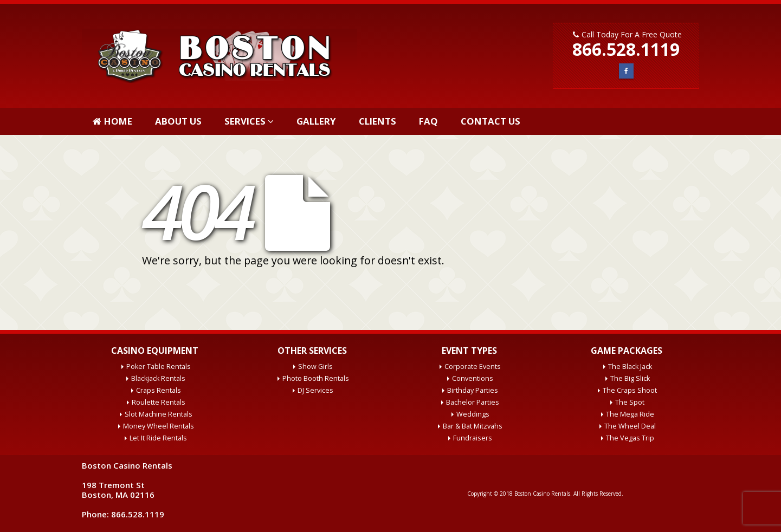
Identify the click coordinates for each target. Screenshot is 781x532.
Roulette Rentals (159, 402)
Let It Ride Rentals (158, 438)
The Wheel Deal (630, 426)
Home (112, 121)
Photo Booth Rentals (316, 378)
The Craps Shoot (630, 390)
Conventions (473, 378)
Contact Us (490, 121)
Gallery (316, 121)
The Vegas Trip (630, 438)
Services (245, 121)
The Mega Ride (630, 414)
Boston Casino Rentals (542, 494)
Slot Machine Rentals (159, 414)
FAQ (428, 121)
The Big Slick (630, 378)
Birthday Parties (473, 390)
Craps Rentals (159, 390)
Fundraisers (473, 438)
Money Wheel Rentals (159, 426)
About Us (178, 121)
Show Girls (315, 366)
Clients (377, 121)
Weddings (473, 414)
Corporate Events (473, 366)
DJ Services (315, 390)
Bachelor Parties (473, 402)
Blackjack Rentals (158, 378)
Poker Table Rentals (159, 366)
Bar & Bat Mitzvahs (473, 426)
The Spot (630, 402)
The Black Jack (630, 366)
